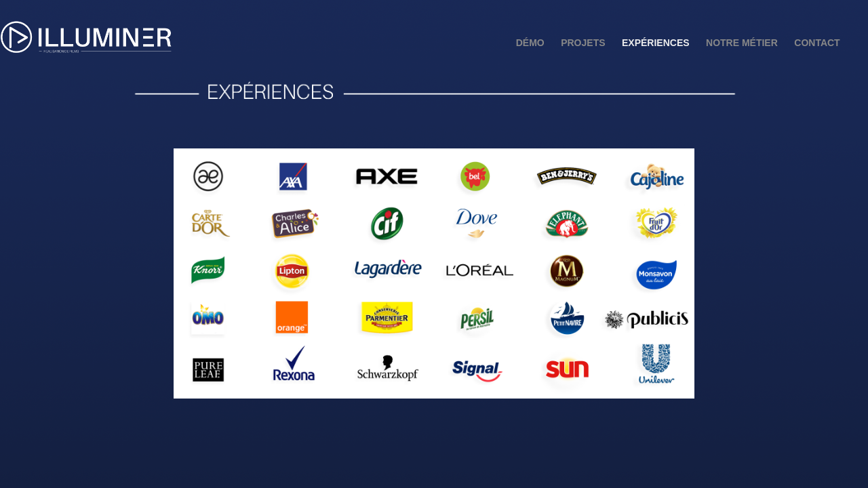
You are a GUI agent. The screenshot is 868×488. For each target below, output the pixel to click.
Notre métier (742, 43)
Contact (817, 43)
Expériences (656, 43)
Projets (583, 43)
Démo (530, 43)
